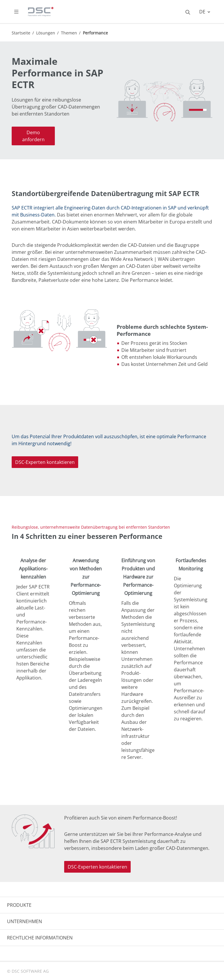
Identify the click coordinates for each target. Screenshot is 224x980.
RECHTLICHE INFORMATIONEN (40, 938)
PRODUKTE (19, 905)
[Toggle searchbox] (188, 12)
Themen (69, 33)
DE (203, 12)
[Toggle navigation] (21, 12)
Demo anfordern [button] (33, 136)
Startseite (21, 33)
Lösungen (46, 33)
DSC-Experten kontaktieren (45, 462)
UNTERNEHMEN (24, 921)
